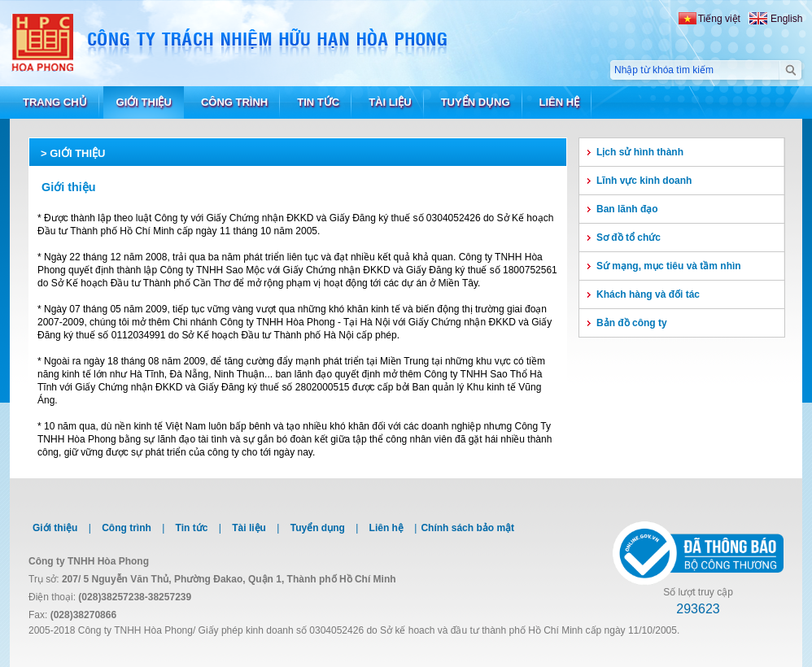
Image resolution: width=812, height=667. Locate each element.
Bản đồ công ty (632, 323)
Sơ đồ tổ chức (629, 238)
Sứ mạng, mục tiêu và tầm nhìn (669, 266)
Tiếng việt (719, 19)
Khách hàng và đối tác (648, 294)
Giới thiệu (77, 153)
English (786, 19)
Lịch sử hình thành (640, 152)
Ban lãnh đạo (627, 209)
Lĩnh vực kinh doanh (644, 181)
